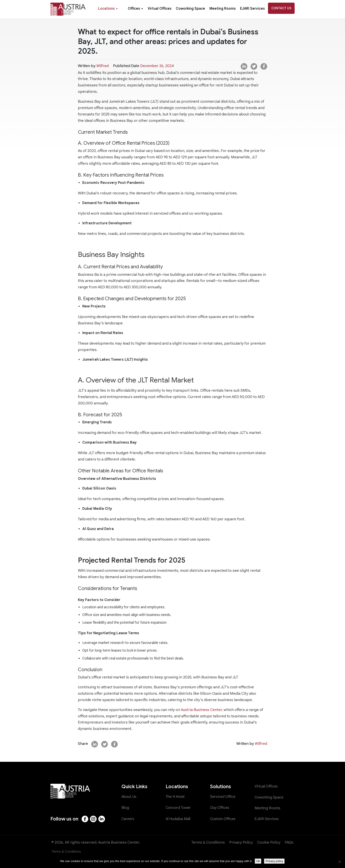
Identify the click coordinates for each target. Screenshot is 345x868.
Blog (125, 808)
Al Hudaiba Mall (179, 819)
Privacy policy (274, 861)
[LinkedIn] (102, 819)
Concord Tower (179, 808)
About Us (129, 797)
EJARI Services (252, 9)
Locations (108, 9)
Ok (258, 861)
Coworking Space (190, 9)
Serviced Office (223, 797)
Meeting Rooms (223, 9)
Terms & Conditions (208, 842)
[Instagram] (94, 819)
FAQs (289, 842)
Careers (128, 819)
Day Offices (220, 808)
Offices (136, 9)
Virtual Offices (160, 9)
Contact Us (281, 8)
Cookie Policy (269, 842)
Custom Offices (223, 819)
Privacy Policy (241, 842)
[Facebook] (85, 819)
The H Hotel (176, 797)
